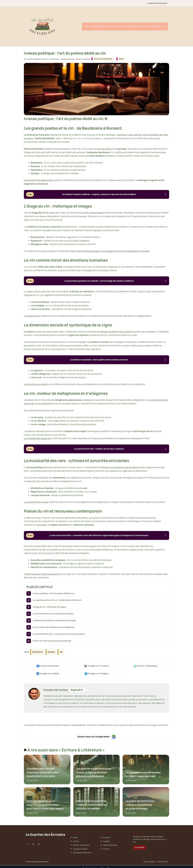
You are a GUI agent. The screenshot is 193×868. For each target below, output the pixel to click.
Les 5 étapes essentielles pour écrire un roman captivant (143, 774)
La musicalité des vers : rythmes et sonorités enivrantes (59, 634)
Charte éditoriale (110, 845)
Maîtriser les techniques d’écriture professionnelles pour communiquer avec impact (45, 805)
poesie (51, 652)
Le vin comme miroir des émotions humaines (53, 614)
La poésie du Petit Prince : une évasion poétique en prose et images (140, 805)
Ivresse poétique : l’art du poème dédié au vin (54, 593)
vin (61, 652)
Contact (106, 849)
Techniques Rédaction (156, 26)
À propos (107, 838)
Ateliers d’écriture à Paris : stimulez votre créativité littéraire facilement (91, 805)
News (87, 26)
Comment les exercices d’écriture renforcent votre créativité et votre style (43, 773)
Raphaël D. (77, 690)
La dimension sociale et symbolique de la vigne (54, 620)
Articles (76, 841)
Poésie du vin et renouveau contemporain (52, 641)
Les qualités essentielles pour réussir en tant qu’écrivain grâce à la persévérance (93, 773)
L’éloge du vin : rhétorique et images (49, 607)
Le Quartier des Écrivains (157, 3)
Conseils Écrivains (98, 26)
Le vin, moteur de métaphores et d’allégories (53, 627)
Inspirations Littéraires (136, 26)
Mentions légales (149, 862)
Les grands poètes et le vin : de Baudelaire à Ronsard (57, 600)
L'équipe (106, 841)
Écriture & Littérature (116, 26)
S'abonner (139, 847)
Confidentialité (162, 862)
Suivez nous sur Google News (97, 737)
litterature (38, 652)
